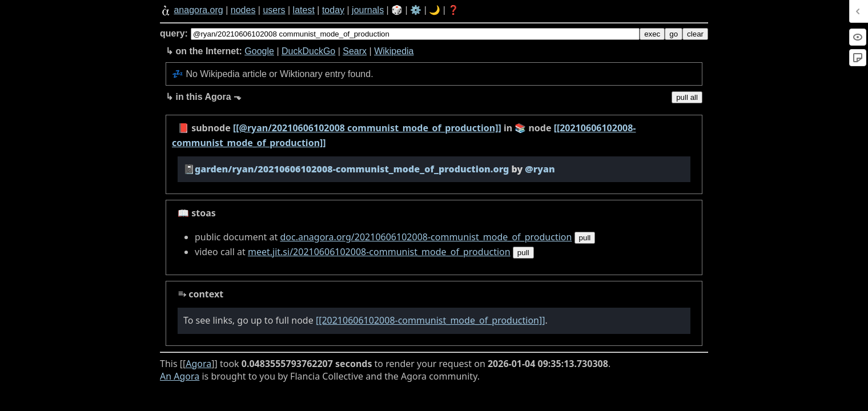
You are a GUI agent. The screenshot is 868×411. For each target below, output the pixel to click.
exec (652, 34)
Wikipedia (394, 51)
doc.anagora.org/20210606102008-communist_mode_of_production (426, 237)
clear (695, 34)
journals (368, 10)
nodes (243, 10)
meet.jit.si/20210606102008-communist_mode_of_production (379, 252)
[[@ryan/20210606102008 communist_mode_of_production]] (367, 128)
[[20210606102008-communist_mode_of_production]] (431, 320)
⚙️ (416, 10)
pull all (687, 97)
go (674, 34)
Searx (355, 51)
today (333, 10)
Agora (198, 364)
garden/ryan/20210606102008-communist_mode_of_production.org (352, 169)
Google (259, 51)
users (274, 10)
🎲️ (397, 10)
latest (304, 10)
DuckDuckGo (308, 51)
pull (585, 238)
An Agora (180, 376)
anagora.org (198, 10)
